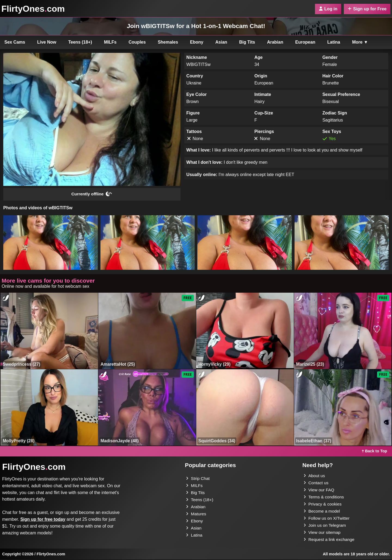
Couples (137, 42)
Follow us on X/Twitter (327, 519)
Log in (328, 9)
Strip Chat (198, 479)
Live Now (47, 42)
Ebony (197, 42)
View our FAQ (319, 490)
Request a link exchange (330, 540)
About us (315, 476)
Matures (196, 514)
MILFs (110, 42)
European (305, 42)
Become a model (322, 512)
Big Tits (247, 42)
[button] (50, 243)
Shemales (168, 42)
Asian (221, 42)
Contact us (316, 483)
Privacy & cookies (323, 505)
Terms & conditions (324, 497)
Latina (334, 42)
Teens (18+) (80, 42)
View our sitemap (323, 533)
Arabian (275, 42)
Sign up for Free (367, 9)
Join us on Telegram (325, 526)
